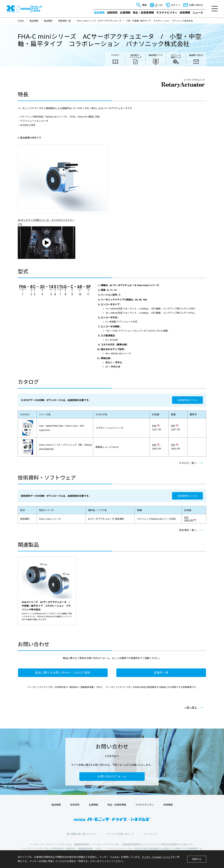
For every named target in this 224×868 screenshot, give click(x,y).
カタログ (115, 55)
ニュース (198, 13)
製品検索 (48, 21)
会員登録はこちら (187, 400)
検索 (144, 5)
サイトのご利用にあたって (120, 834)
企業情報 (125, 13)
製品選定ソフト (156, 55)
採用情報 (185, 13)
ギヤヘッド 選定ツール (176, 56)
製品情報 (99, 13)
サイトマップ (150, 834)
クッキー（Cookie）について (157, 857)
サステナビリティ (167, 13)
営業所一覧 (161, 673)
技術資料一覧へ (188, 530)
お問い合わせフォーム (112, 776)
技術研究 (112, 13)
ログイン (175, 5)
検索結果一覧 (65, 21)
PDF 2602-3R (189, 519)
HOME (21, 21)
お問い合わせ (196, 5)
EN (161, 5)
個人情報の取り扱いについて (82, 834)
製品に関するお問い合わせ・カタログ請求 (63, 673)
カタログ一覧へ (188, 463)
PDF (154, 426)
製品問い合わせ (196, 55)
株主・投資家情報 (143, 13)
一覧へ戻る (191, 707)
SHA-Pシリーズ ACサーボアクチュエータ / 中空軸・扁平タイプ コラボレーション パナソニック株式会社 (47, 606)
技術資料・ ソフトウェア (135, 56)
